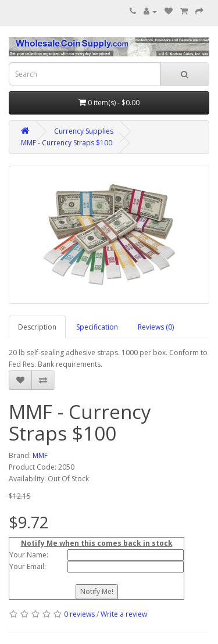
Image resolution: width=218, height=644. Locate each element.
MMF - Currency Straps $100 (67, 143)
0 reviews (79, 614)
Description (37, 327)
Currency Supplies (84, 131)
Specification (97, 327)
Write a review (124, 614)
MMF (40, 455)
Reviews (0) (156, 327)
